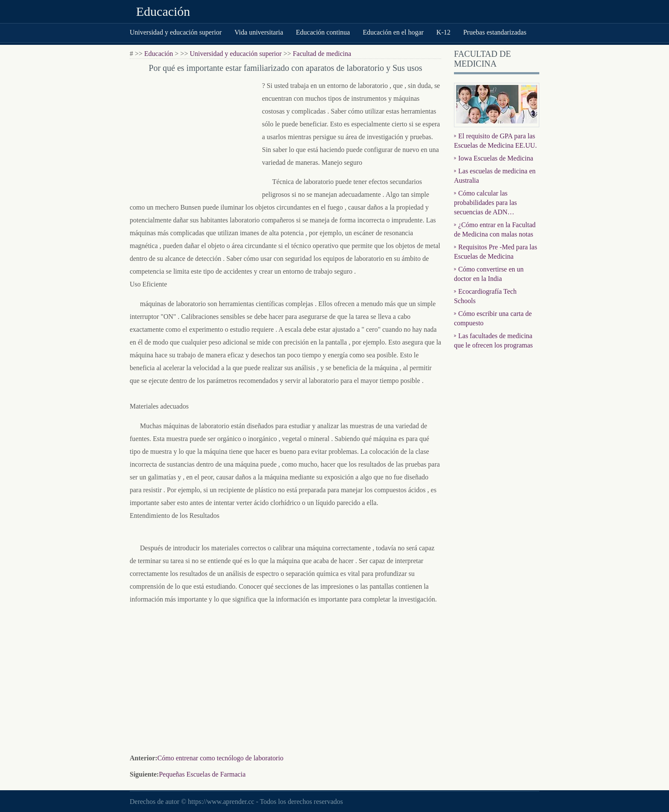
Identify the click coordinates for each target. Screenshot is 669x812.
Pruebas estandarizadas (495, 32)
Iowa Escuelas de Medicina (496, 158)
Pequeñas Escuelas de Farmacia (202, 774)
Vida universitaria (259, 32)
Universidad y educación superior (176, 32)
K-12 (444, 32)
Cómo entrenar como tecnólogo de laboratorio (220, 758)
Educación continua (323, 32)
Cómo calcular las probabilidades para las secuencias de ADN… (486, 203)
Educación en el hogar (393, 32)
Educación (163, 11)
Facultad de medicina (322, 54)
